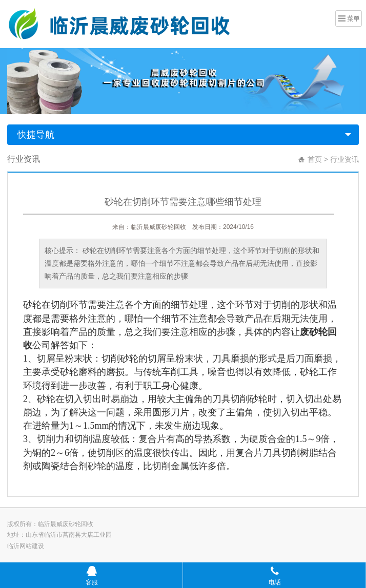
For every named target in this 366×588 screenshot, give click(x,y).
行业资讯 (344, 159)
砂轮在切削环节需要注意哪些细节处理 (183, 202)
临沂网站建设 (26, 546)
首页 (315, 159)
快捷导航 (36, 135)
